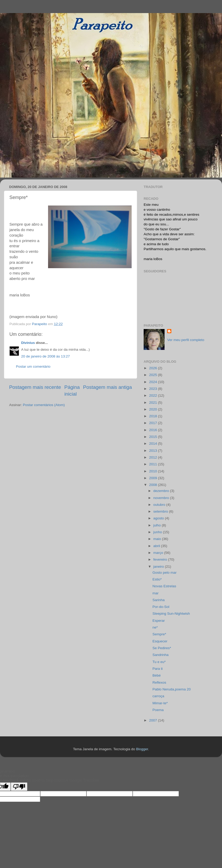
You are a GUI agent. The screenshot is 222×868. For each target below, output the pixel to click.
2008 (154, 485)
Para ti (158, 669)
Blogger (142, 749)
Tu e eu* (159, 662)
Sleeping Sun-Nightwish (171, 614)
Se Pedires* (162, 648)
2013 (154, 451)
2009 (154, 478)
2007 (154, 720)
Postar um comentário (33, 366)
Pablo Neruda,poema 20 (172, 689)
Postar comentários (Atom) (44, 405)
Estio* (157, 579)
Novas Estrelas (164, 586)
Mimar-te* (160, 703)
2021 (154, 403)
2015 (154, 437)
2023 (154, 389)
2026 (154, 368)
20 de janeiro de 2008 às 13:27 (45, 356)
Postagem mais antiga (107, 387)
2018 (154, 416)
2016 (154, 430)
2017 (154, 423)
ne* (155, 627)
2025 (154, 375)
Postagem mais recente (35, 387)
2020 (154, 409)
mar (156, 593)
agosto (159, 518)
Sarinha (159, 600)
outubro (160, 505)
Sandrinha (161, 655)
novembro (162, 498)
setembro (161, 511)
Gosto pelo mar (165, 573)
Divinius (28, 343)
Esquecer (160, 641)
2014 (154, 444)
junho (158, 532)
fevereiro (161, 559)
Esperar (159, 621)
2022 (154, 395)
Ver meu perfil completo (186, 340)
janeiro (159, 567)
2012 (154, 457)
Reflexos (159, 682)
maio (158, 539)
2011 (154, 464)
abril (157, 546)
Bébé (157, 675)
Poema (158, 710)
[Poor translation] (19, 787)
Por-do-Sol (161, 607)
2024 (154, 382)
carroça (158, 696)
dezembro (162, 491)
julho (157, 525)
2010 (154, 471)
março (159, 553)
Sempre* (159, 634)
